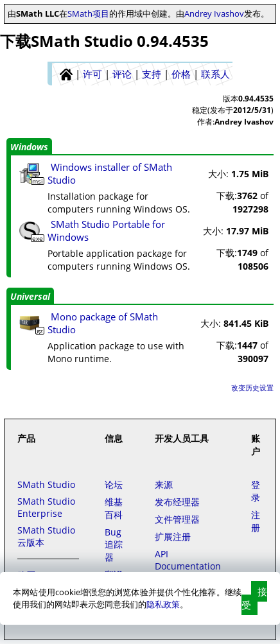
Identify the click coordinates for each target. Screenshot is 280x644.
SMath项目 (88, 13)
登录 (256, 491)
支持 (152, 74)
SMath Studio (46, 484)
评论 (122, 74)
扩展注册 (173, 536)
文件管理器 (177, 519)
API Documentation (188, 560)
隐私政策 (163, 604)
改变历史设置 (252, 387)
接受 (254, 598)
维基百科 (114, 508)
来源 (164, 484)
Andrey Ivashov (214, 13)
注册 (256, 521)
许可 (92, 74)
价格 (181, 74)
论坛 (114, 484)
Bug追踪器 (114, 544)
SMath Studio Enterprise (46, 507)
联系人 (215, 74)
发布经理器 (177, 502)
